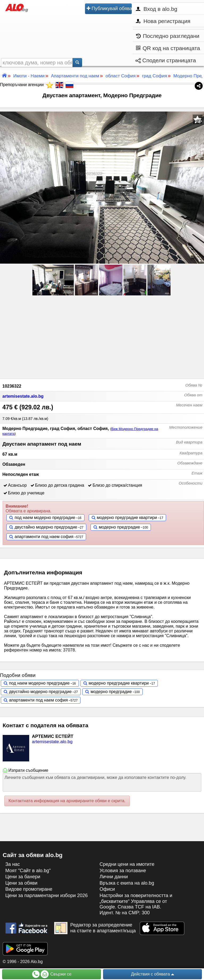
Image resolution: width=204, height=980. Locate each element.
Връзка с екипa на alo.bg (127, 883)
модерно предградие (119, 527)
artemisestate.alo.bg (23, 396)
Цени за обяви (21, 883)
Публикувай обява (109, 8)
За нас (13, 864)
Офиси (107, 889)
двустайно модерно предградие (46, 527)
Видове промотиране (29, 889)
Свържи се (52, 974)
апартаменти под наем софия (44, 537)
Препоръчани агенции (26, 85)
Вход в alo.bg (156, 9)
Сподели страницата (166, 60)
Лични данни (114, 877)
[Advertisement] (102, 336)
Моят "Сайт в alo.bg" (28, 871)
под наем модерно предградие (45, 518)
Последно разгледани (168, 36)
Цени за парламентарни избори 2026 (46, 895)
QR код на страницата (168, 48)
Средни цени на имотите (127, 864)
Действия (152, 974)
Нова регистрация (163, 21)
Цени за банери (23, 877)
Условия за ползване (123, 871)
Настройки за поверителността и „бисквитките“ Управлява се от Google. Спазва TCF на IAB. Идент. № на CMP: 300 (136, 904)
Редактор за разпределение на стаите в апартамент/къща (95, 928)
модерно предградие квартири (127, 518)
